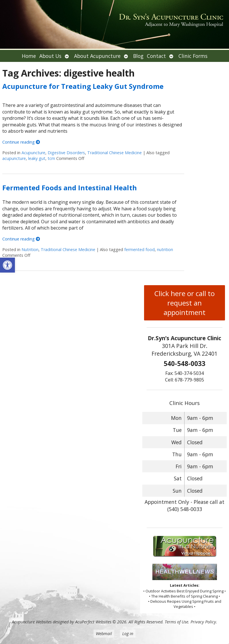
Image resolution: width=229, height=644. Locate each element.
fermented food (139, 249)
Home (29, 56)
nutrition (165, 249)
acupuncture (14, 158)
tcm (51, 158)
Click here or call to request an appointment (185, 303)
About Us (50, 56)
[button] (7, 265)
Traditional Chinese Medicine (114, 153)
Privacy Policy (203, 622)
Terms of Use (176, 622)
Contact (156, 56)
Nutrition (30, 249)
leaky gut (37, 158)
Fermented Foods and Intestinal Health (70, 188)
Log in (128, 634)
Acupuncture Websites (32, 622)
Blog (138, 56)
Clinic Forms (193, 56)
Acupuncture (33, 153)
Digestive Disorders (66, 153)
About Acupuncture (97, 56)
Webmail (104, 634)
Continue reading (21, 142)
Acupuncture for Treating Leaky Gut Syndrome (83, 86)
